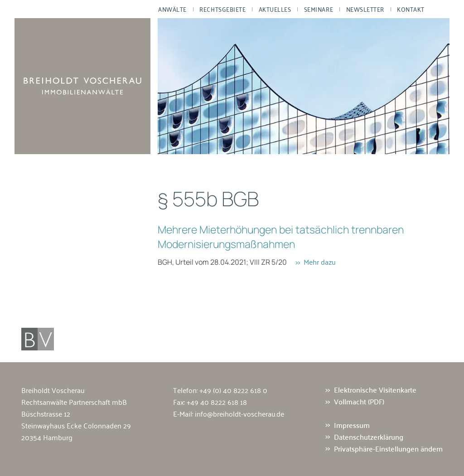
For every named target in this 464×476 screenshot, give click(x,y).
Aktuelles (275, 9)
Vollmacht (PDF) (359, 402)
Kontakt (411, 9)
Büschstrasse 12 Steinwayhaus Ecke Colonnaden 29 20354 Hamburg (76, 425)
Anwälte (172, 9)
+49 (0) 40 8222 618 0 (233, 390)
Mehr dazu (320, 262)
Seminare (319, 9)
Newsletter (365, 9)
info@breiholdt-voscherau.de (239, 413)
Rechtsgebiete (222, 9)
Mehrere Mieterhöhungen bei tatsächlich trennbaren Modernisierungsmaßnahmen (281, 237)
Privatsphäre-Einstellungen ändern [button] (388, 448)
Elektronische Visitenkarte (375, 390)
